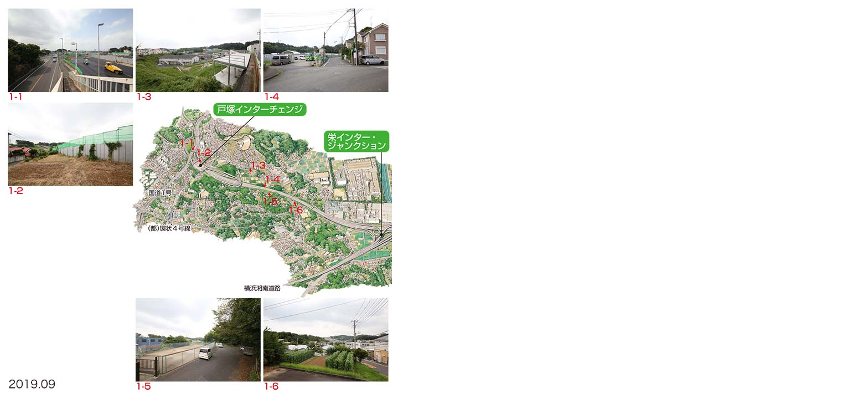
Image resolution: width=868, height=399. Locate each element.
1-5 (198, 339)
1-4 (326, 50)
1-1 (70, 50)
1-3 (198, 50)
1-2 (70, 144)
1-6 (326, 339)
